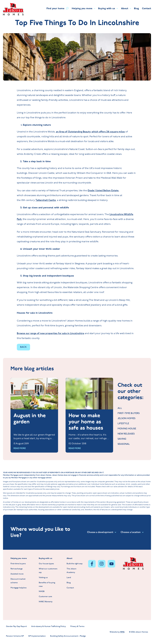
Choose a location (132, 532)
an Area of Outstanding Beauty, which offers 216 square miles (90, 132)
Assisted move (17, 574)
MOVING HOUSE (127, 429)
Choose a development (102, 532)
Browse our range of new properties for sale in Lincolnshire (50, 333)
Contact (146, 8)
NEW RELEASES (126, 434)
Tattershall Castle (46, 200)
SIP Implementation (37, 636)
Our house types (46, 564)
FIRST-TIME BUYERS (129, 413)
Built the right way (75, 564)
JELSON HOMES (126, 419)
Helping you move (83, 8)
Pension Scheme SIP (15, 636)
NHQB (42, 592)
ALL (120, 408)
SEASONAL (124, 444)
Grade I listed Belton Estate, (103, 191)
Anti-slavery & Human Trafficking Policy (49, 627)
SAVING (122, 439)
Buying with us (108, 8)
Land (69, 578)
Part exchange (17, 569)
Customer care (45, 597)
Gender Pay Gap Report (16, 627)
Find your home (58, 8)
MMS (122, 632)
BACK (23, 347)
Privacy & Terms (77, 627)
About (126, 8)
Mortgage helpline (18, 588)
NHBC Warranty (46, 602)
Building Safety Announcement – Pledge (68, 636)
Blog (136, 8)
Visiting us (43, 578)
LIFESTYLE (123, 424)
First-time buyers (18, 564)
